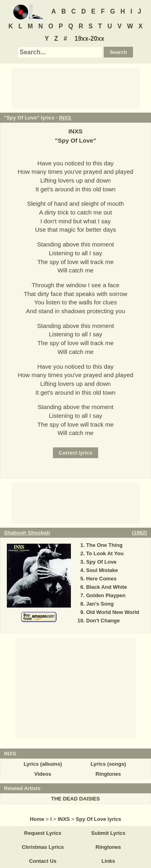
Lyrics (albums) (43, 764)
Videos (42, 774)
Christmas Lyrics (43, 847)
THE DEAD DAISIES (75, 799)
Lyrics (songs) (108, 764)
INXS (65, 118)
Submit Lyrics (108, 833)
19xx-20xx (90, 39)
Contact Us (43, 861)
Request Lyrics (43, 833)
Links (108, 861)
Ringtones (109, 774)
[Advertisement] (76, 87)
